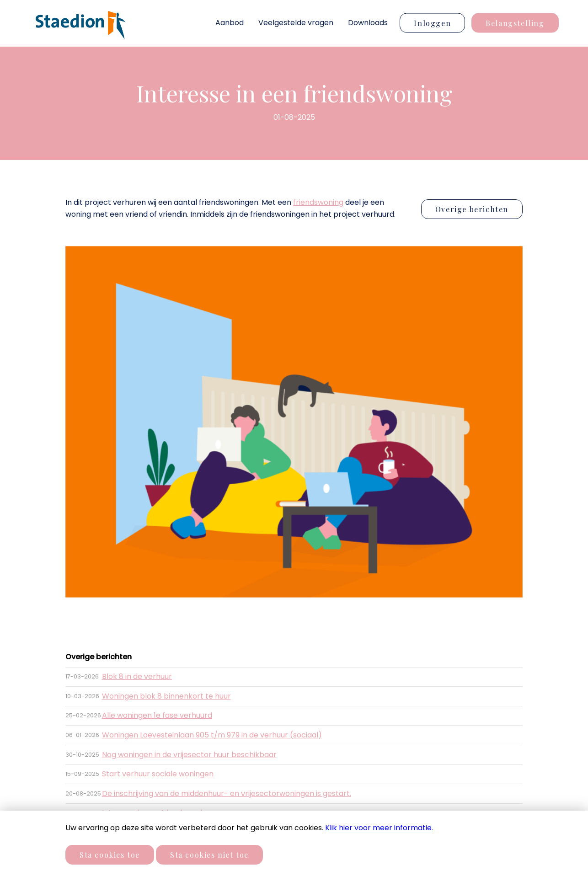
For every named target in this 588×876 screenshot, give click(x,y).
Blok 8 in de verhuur (137, 676)
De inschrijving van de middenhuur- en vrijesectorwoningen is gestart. (227, 793)
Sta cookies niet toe (209, 855)
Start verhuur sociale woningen (158, 774)
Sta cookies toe (110, 855)
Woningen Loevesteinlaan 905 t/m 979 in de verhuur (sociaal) (212, 735)
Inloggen (432, 23)
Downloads (368, 23)
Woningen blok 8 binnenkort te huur (166, 696)
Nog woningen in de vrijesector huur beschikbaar (189, 755)
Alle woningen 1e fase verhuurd (157, 715)
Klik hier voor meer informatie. (379, 828)
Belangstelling (515, 23)
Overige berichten (472, 209)
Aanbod (230, 23)
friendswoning (318, 202)
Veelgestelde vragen (296, 23)
